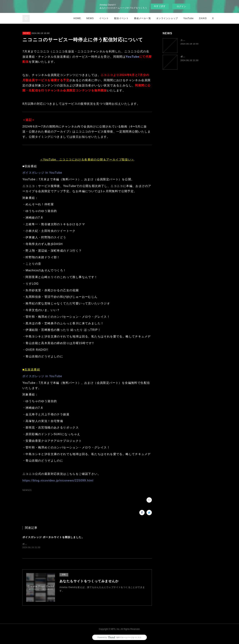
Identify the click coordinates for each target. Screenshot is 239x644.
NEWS (90, 18)
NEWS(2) (27, 490)
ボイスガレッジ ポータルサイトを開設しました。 (53, 537)
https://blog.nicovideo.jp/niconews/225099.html (58, 480)
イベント (104, 18)
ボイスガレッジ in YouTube (42, 173)
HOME (77, 18)
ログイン (181, 6)
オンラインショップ (167, 18)
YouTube (189, 18)
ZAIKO (203, 18)
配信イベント (121, 18)
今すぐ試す (160, 6)
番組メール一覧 (143, 18)
